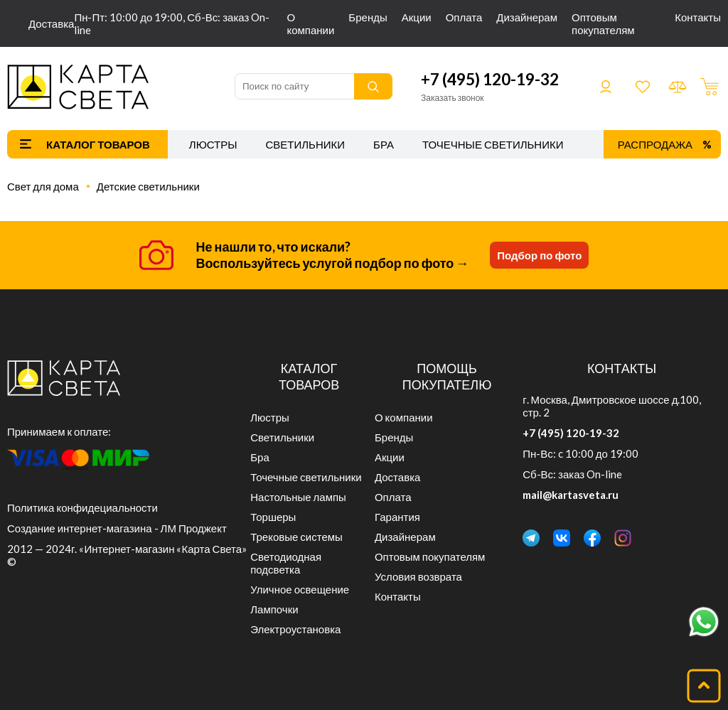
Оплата (464, 17)
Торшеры (273, 517)
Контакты (698, 17)
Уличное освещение (300, 589)
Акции (417, 17)
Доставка (51, 23)
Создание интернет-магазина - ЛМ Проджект (117, 528)
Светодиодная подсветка (286, 563)
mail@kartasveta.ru (571, 495)
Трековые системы (296, 537)
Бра (384, 144)
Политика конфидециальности (82, 507)
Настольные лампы (298, 497)
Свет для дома (43, 186)
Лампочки (274, 609)
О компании (310, 23)
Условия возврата (418, 576)
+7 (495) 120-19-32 (490, 79)
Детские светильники (148, 186)
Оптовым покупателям (603, 23)
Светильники (305, 144)
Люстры (213, 144)
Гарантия (397, 517)
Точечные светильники (493, 144)
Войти (606, 87)
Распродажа (655, 144)
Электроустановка (295, 629)
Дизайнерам (527, 17)
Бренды (368, 17)
